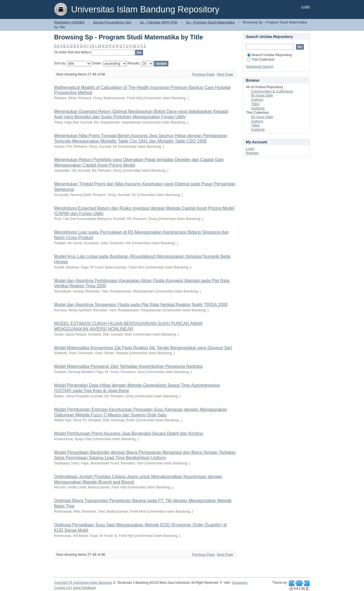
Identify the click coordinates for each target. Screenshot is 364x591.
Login (306, 7)
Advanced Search (260, 66)
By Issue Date (262, 95)
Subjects (258, 108)
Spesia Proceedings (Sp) (112, 22)
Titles (255, 104)
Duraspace (240, 583)
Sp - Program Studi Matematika (210, 22)
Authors (257, 100)
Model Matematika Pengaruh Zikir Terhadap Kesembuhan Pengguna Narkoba (128, 366)
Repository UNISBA (69, 22)
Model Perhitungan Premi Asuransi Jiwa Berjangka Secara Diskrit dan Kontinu (129, 433)
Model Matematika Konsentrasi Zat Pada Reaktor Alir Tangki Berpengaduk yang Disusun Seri (143, 348)
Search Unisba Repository (270, 55)
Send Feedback (84, 588)
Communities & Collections (272, 91)
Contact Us (62, 588)
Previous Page (203, 74)
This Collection (261, 59)
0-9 (57, 46)
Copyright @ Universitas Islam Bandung (83, 583)
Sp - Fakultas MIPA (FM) (159, 22)
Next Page (225, 74)
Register (252, 153)
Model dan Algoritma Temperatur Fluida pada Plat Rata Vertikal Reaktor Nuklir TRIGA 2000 (141, 305)
